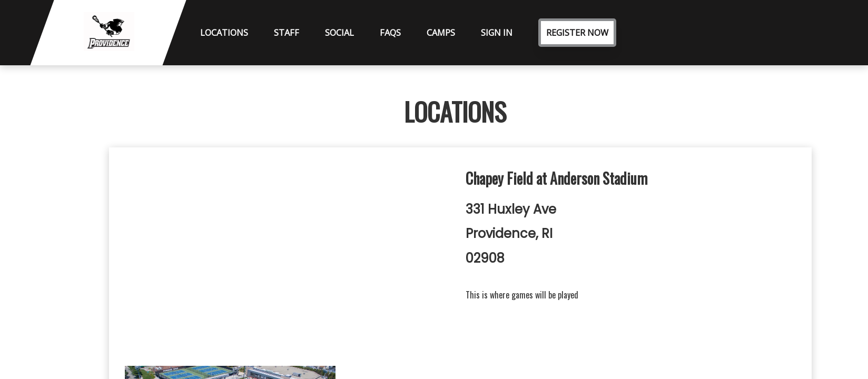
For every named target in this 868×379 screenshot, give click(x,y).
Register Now (577, 33)
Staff (287, 33)
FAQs (390, 33)
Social (339, 33)
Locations (224, 33)
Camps (441, 33)
